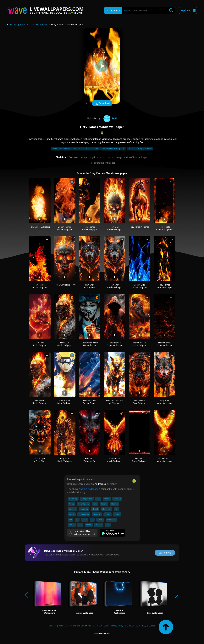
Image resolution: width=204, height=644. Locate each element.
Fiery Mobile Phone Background (164, 228)
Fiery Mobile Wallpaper (40, 227)
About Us (63, 626)
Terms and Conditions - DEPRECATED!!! (89, 626)
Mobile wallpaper (39, 25)
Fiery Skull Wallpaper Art (65, 285)
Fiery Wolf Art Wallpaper (90, 286)
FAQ (144, 626)
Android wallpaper (88, 489)
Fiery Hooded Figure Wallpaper (114, 344)
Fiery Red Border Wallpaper (139, 460)
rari (110, 118)
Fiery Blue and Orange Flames (90, 402)
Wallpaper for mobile (61, 149)
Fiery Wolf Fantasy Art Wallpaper (114, 402)
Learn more (165, 553)
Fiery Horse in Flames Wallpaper (139, 344)
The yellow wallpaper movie (140, 149)
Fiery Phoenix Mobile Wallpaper (114, 460)
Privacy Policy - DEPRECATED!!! (125, 626)
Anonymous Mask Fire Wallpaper (90, 344)
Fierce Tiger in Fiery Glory (40, 460)
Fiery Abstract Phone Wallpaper (164, 344)
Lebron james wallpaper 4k (113, 149)
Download (102, 104)
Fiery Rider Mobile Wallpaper (65, 460)
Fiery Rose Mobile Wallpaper (40, 344)
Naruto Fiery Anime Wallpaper (65, 402)
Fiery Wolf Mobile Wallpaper (114, 286)
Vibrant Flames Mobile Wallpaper (65, 228)
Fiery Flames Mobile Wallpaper (90, 228)
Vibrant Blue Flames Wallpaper (139, 286)
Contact (53, 626)
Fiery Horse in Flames (139, 227)
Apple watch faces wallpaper (86, 149)
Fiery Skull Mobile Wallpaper (114, 228)
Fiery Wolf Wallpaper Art (90, 460)
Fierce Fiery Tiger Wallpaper (139, 402)
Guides (152, 626)
